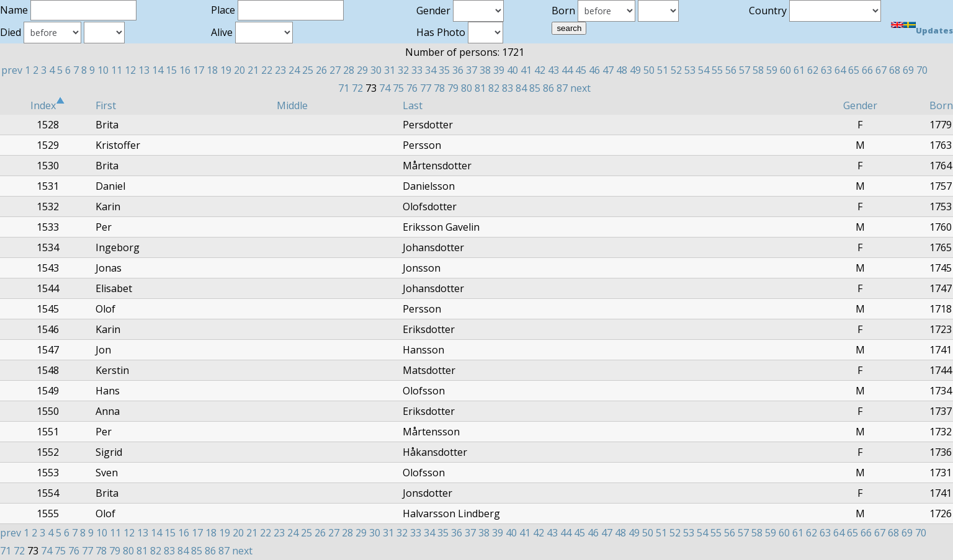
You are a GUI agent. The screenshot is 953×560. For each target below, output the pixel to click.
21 (253, 70)
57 (745, 70)
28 (349, 70)
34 (431, 70)
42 (540, 70)
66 (867, 70)
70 (922, 70)
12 (130, 70)
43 (553, 70)
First (106, 105)
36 (458, 70)
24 (294, 70)
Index (48, 105)
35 (444, 70)
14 (158, 70)
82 (494, 88)
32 (403, 70)
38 (485, 70)
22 (267, 70)
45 (581, 70)
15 (171, 70)
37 (472, 70)
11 (117, 70)
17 (199, 70)
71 (344, 88)
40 (512, 70)
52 (676, 70)
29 (362, 70)
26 (321, 70)
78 (439, 88)
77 (426, 88)
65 (854, 70)
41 (526, 70)
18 (212, 70)
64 (840, 70)
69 (908, 70)
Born (941, 105)
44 (567, 70)
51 (663, 70)
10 (103, 70)
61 (799, 70)
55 (717, 70)
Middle (292, 105)
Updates (934, 30)
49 (635, 70)
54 (704, 70)
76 (412, 88)
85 (535, 88)
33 (417, 70)
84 (521, 88)
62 (813, 70)
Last (413, 105)
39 (499, 70)
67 (881, 70)
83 (508, 88)
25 (308, 70)
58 (758, 70)
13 (144, 70)
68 (895, 70)
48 (622, 70)
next (580, 88)
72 (357, 88)
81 (480, 88)
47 (608, 70)
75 (398, 88)
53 (690, 70)
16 (185, 70)
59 (772, 70)
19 (226, 70)
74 (385, 88)
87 (562, 88)
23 (280, 70)
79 (453, 88)
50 (649, 70)
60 (785, 70)
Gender (860, 105)
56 (731, 70)
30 (376, 70)
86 (548, 88)
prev (12, 70)
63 (826, 70)
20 (239, 70)
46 (594, 70)
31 (390, 70)
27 (335, 70)
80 (467, 88)
